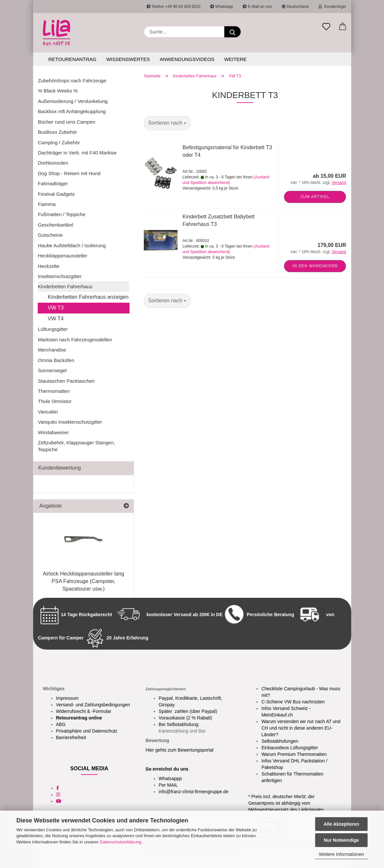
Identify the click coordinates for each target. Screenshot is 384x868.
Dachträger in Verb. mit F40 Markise (77, 153)
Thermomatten (54, 391)
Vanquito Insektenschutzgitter (70, 422)
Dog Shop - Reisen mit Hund (69, 173)
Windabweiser (53, 432)
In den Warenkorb (315, 266)
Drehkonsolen (53, 163)
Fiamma (47, 204)
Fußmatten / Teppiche (62, 214)
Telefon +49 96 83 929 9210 (173, 7)
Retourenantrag (72, 59)
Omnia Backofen (56, 360)
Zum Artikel (315, 197)
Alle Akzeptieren (341, 824)
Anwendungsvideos (187, 59)
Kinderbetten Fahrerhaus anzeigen (88, 297)
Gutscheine (51, 235)
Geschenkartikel (56, 225)
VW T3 (56, 308)
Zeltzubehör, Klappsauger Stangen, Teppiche (77, 446)
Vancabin (48, 412)
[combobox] (167, 123)
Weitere (235, 59)
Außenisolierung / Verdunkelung (73, 101)
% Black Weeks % (58, 91)
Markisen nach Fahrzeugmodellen (75, 340)
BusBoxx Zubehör (58, 132)
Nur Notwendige (341, 840)
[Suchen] (232, 32)
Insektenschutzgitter (60, 276)
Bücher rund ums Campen (67, 122)
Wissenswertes (128, 59)
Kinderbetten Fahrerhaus (65, 286)
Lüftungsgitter (53, 329)
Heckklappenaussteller (63, 256)
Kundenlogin (332, 7)
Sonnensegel (52, 370)
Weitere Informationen (341, 854)
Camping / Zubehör (59, 142)
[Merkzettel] (326, 27)
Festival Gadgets (57, 194)
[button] (343, 27)
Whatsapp (222, 7)
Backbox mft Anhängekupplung (72, 111)
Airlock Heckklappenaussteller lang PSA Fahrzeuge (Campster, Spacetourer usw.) (84, 581)
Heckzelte (49, 266)
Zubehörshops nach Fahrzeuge (72, 81)
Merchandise (52, 350)
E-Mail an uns (257, 7)
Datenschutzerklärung (120, 842)
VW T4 (56, 319)
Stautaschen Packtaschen (66, 381)
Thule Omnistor (55, 401)
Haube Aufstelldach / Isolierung (72, 245)
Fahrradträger (53, 183)
